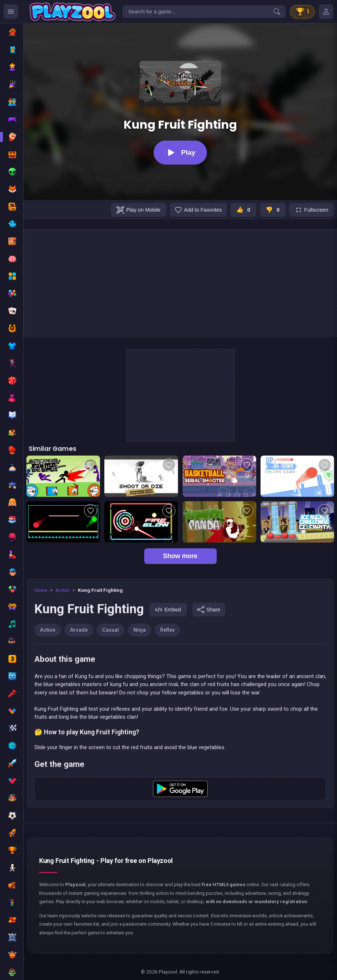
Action (63, 590)
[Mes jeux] (326, 12)
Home (41, 590)
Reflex (167, 630)
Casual (111, 630)
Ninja (140, 630)
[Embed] (168, 610)
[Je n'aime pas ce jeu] (273, 210)
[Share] (209, 610)
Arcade (79, 630)
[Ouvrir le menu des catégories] (11, 12)
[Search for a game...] (204, 12)
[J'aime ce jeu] (243, 210)
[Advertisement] (180, 283)
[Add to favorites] (198, 210)
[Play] (180, 153)
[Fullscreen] (312, 210)
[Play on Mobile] (138, 210)
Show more (180, 556)
